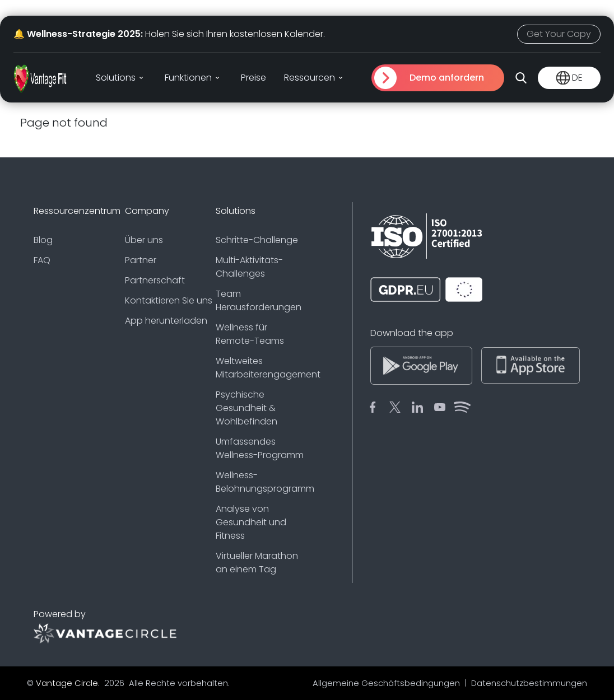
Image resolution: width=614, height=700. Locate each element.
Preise (253, 78)
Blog (43, 240)
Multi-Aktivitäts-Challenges (249, 267)
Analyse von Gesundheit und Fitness (251, 522)
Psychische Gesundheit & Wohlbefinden (246, 408)
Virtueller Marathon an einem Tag (257, 563)
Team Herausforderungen (259, 300)
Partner (141, 260)
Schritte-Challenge (257, 240)
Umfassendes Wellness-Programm (260, 448)
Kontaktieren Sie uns (169, 300)
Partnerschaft (155, 280)
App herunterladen (166, 321)
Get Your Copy (559, 34)
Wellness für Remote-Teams (250, 334)
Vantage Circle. (69, 683)
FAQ (42, 260)
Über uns (144, 240)
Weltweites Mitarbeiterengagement (261, 368)
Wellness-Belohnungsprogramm (261, 482)
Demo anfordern (447, 78)
